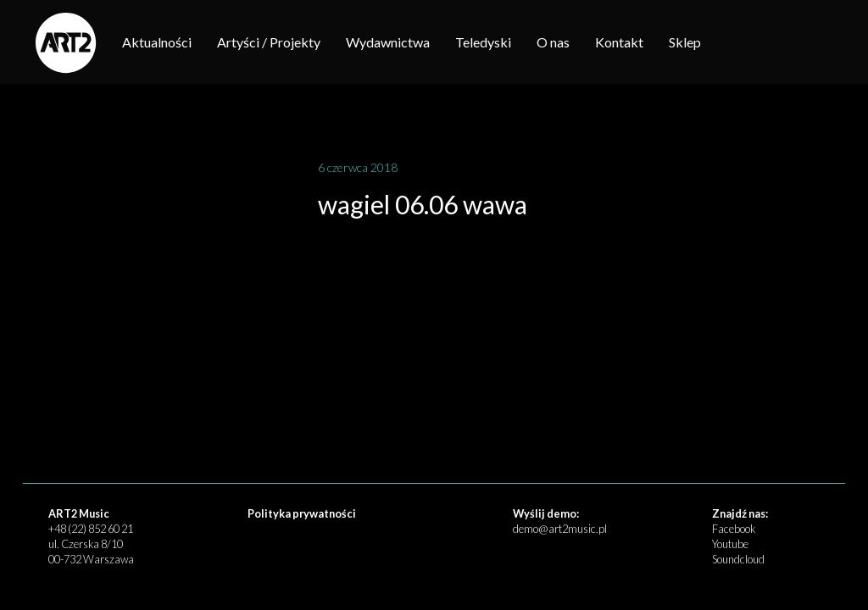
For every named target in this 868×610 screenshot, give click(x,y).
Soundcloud (738, 559)
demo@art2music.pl (560, 529)
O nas (553, 42)
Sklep (685, 42)
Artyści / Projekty (269, 42)
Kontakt (619, 42)
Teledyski (483, 42)
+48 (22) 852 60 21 (91, 529)
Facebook (734, 529)
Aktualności (157, 42)
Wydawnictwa (388, 42)
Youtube (730, 544)
